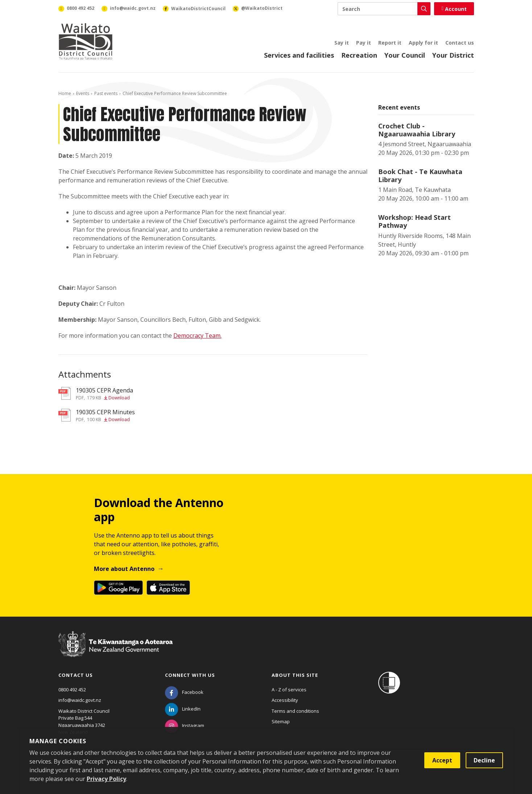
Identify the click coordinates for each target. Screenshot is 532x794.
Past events (106, 93)
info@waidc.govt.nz (80, 700)
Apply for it (423, 43)
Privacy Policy (106, 779)
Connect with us (190, 675)
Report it (390, 43)
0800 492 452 (72, 690)
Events (83, 93)
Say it (342, 43)
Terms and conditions (295, 711)
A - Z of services (289, 690)
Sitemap (281, 721)
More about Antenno (124, 569)
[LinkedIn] (183, 709)
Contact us (460, 43)
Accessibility (285, 700)
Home (65, 93)
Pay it (364, 43)
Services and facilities (299, 55)
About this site (295, 675)
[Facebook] (184, 692)
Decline (484, 760)
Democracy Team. (197, 336)
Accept (442, 760)
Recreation (359, 55)
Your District (453, 55)
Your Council (405, 55)
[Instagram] (185, 725)
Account (454, 9)
